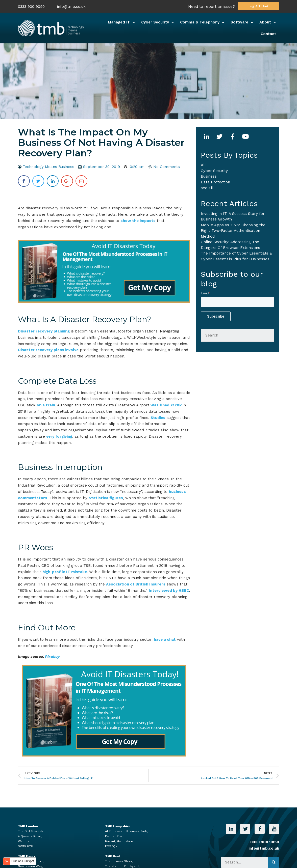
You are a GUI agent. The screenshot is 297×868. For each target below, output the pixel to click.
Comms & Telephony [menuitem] (200, 22)
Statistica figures (106, 498)
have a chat (165, 639)
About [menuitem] (265, 22)
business (209, 176)
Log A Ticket (258, 6)
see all (207, 188)
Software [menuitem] (239, 22)
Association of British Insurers (136, 584)
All (203, 165)
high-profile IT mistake (65, 572)
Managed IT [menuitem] (119, 22)
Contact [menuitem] (268, 34)
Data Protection (215, 182)
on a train (46, 405)
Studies (158, 418)
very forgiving (59, 436)
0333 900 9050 (31, 7)
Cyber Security (214, 171)
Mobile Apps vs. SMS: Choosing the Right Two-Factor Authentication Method (233, 231)
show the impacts (138, 221)
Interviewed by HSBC (169, 591)
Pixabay (52, 657)
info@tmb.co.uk (71, 7)
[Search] (237, 335)
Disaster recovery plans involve (48, 350)
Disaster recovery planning (44, 331)
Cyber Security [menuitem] (155, 22)
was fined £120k (166, 405)
